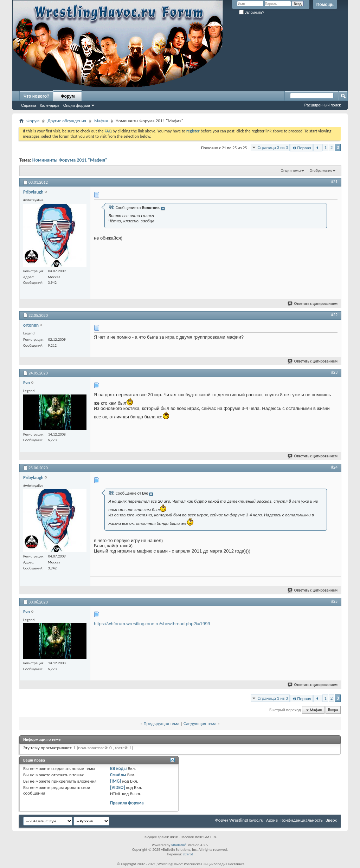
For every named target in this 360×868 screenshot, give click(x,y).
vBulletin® (179, 845)
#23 (334, 372)
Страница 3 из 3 (273, 147)
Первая (301, 148)
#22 (334, 315)
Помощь (325, 5)
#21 (334, 182)
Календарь (50, 105)
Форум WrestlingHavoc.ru (239, 820)
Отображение (321, 171)
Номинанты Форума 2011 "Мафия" (70, 160)
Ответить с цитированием (313, 304)
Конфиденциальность (302, 820)
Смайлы (118, 775)
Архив (272, 820)
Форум (67, 96)
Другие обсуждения (67, 121)
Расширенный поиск (322, 105)
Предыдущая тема (161, 723)
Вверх (333, 710)
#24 (334, 467)
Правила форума (127, 803)
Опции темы (291, 171)
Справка (29, 105)
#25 (334, 601)
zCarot (188, 854)
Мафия (101, 121)
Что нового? (36, 96)
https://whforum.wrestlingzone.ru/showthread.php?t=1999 (152, 624)
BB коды (118, 768)
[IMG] (116, 781)
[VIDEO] (118, 787)
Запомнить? (252, 12)
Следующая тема (200, 723)
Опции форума (77, 105)
